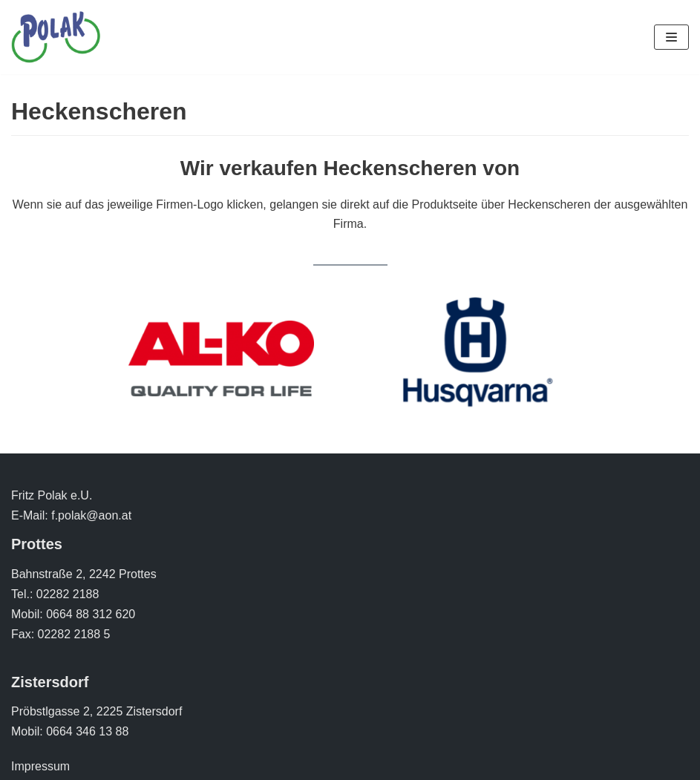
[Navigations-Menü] (671, 37)
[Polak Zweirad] (56, 37)
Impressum (40, 766)
